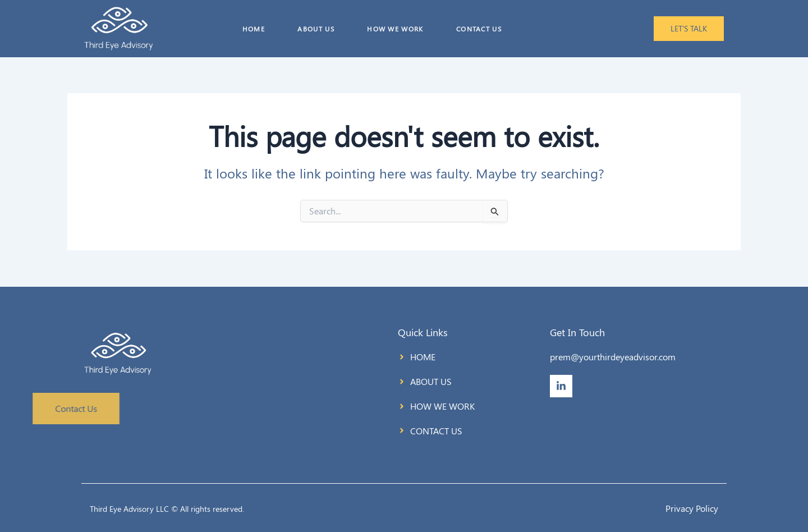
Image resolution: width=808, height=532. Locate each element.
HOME (251, 29)
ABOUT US (315, 29)
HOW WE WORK (395, 29)
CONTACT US (479, 29)
